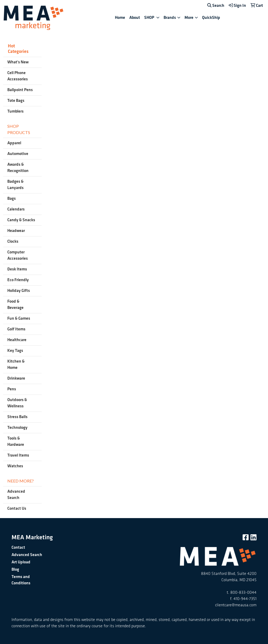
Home (120, 18)
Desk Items (17, 269)
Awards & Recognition (18, 168)
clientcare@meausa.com (236, 605)
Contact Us (17, 509)
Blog (15, 570)
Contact (18, 548)
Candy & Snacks (21, 220)
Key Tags (15, 351)
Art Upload (21, 562)
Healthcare (17, 340)
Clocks (13, 241)
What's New (18, 62)
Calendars (16, 209)
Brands (170, 18)
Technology (17, 428)
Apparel (14, 143)
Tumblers (15, 111)
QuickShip (211, 18)
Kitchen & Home (16, 365)
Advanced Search (16, 495)
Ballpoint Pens (20, 90)
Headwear (16, 231)
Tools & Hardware (16, 442)
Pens (12, 389)
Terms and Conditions (21, 580)
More (189, 18)
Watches (15, 466)
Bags (12, 199)
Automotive (18, 154)
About (135, 18)
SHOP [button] (150, 18)
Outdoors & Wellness (17, 403)
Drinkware (16, 378)
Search (216, 6)
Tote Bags (16, 101)
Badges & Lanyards (15, 185)
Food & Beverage (15, 305)
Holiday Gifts (19, 291)
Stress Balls (17, 417)
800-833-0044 (243, 593)
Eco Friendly (18, 280)
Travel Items (18, 455)
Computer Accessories (18, 255)
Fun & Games (19, 318)
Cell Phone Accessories (18, 76)
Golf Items (16, 329)
